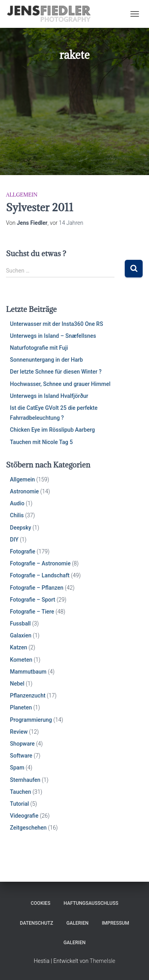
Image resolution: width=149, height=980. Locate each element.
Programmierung (31, 720)
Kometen (21, 660)
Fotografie (23, 551)
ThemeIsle (103, 961)
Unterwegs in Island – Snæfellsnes (53, 336)
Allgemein (22, 195)
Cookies (40, 903)
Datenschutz (37, 923)
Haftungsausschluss (91, 903)
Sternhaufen (25, 780)
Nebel (17, 684)
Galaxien (21, 635)
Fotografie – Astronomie (40, 563)
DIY (14, 540)
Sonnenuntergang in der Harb (46, 360)
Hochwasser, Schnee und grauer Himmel (60, 384)
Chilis (17, 515)
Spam (17, 768)
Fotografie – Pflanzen (37, 588)
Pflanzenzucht (28, 696)
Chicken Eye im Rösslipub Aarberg (52, 430)
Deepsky (20, 528)
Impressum (115, 923)
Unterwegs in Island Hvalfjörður (49, 396)
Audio (17, 503)
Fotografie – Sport (33, 600)
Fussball (20, 623)
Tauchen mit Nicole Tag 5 (41, 442)
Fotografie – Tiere (32, 612)
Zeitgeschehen (28, 828)
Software (21, 756)
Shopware (22, 744)
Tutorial (19, 804)
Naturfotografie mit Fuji (39, 348)
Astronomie (24, 491)
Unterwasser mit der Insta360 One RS (56, 324)
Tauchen (20, 792)
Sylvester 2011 (40, 207)
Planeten (21, 707)
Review (19, 732)
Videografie (24, 816)
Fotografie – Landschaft (40, 575)
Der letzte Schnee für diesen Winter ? (56, 372)
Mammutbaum (28, 672)
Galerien (77, 923)
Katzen (18, 647)
